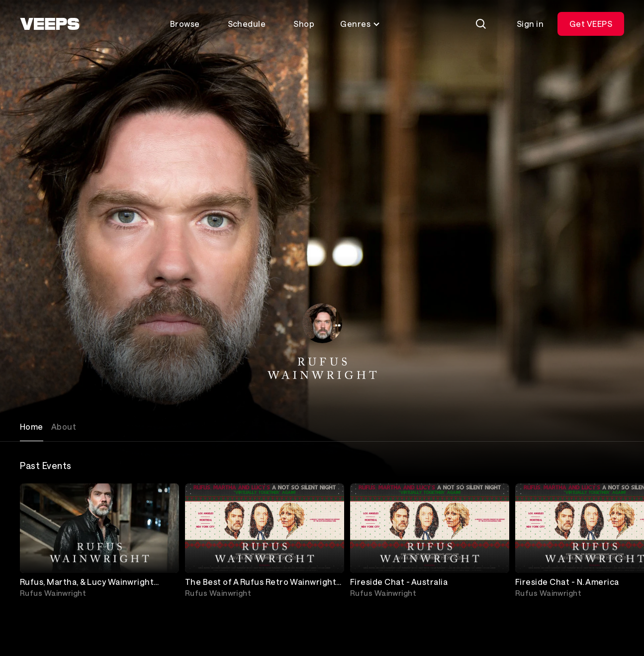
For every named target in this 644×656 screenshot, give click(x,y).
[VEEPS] (50, 24)
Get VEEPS (591, 24)
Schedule (247, 24)
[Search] (481, 24)
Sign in (530, 24)
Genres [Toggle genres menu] (360, 24)
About (64, 426)
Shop (304, 24)
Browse (185, 24)
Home (32, 426)
